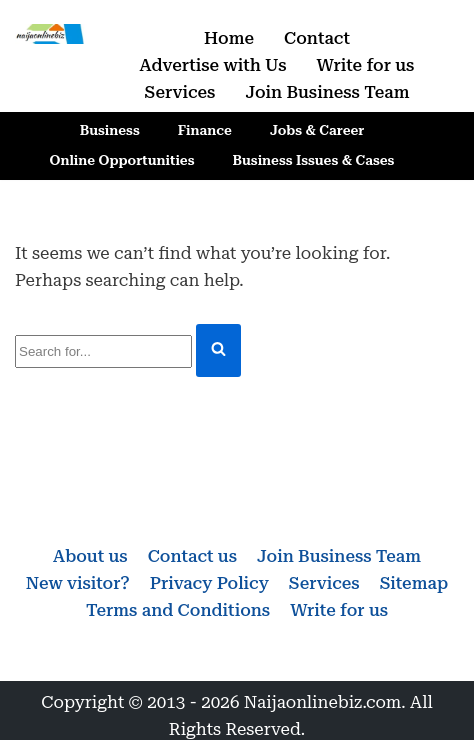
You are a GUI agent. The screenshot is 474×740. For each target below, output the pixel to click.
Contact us (192, 556)
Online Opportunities (122, 160)
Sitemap (414, 583)
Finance (205, 130)
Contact (317, 38)
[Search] (103, 351)
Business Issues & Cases (314, 160)
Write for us (366, 65)
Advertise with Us (213, 65)
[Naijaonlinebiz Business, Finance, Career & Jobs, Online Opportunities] (51, 34)
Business (110, 130)
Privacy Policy (209, 583)
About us (90, 556)
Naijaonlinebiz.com (323, 702)
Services (180, 92)
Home (229, 38)
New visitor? (78, 583)
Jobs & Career (317, 130)
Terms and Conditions (178, 610)
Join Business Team (327, 92)
